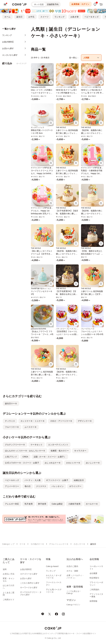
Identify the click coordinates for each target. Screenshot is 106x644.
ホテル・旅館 (72, 571)
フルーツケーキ (12, 427)
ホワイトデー (75, 486)
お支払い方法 (9, 574)
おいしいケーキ (93, 463)
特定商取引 (94, 578)
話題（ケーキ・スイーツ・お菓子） (50, 457)
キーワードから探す (29, 587)
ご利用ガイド (9, 600)
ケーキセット (37, 445)
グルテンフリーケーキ (15, 445)
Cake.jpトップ (8, 544)
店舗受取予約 (53, 4)
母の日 (28, 486)
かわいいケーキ (73, 463)
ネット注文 (39, 4)
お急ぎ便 (75, 17)
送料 (5, 569)
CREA (25, 457)
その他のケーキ (37, 544)
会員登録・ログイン (80, 4)
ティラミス (10, 421)
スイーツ (44, 17)
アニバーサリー (12, 486)
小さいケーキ (79, 544)
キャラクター (80, 451)
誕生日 (19, 17)
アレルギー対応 (12, 504)
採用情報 (93, 601)
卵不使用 (42, 504)
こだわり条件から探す (30, 583)
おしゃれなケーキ (53, 463)
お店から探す (26, 578)
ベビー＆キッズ (92, 17)
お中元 (31, 17)
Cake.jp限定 (57, 504)
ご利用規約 (94, 590)
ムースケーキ (31, 427)
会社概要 (93, 573)
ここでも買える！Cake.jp (74, 592)
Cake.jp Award (52, 566)
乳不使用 (29, 504)
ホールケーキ (92, 504)
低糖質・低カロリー (60, 451)
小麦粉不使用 (74, 504)
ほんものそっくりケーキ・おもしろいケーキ (25, 451)
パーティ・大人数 (33, 480)
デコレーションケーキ (59, 544)
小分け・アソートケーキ (61, 421)
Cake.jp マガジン (73, 605)
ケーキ (22, 544)
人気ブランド (11, 457)
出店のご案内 (72, 566)
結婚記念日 (79, 480)
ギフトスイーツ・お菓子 (57, 480)
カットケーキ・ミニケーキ (33, 421)
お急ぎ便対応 (26, 569)
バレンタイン (58, 486)
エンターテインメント (58, 445)
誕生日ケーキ (11, 403)
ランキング (60, 17)
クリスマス (41, 486)
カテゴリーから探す (29, 574)
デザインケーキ (85, 421)
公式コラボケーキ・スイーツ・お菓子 (22, 463)
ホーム (7, 17)
